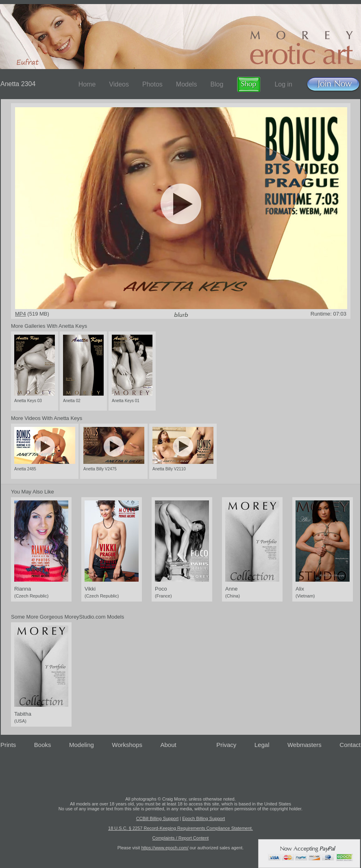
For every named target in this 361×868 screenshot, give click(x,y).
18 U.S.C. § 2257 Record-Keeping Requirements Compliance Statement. (180, 828)
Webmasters (304, 745)
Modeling (82, 745)
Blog (217, 84)
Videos (119, 84)
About (169, 745)
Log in (283, 84)
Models (187, 84)
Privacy (226, 745)
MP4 (21, 314)
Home (87, 84)
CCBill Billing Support (158, 818)
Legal (262, 745)
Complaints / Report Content (181, 838)
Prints (8, 745)
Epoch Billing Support (203, 818)
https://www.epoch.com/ (165, 848)
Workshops (127, 745)
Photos (152, 84)
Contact (350, 745)
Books (43, 745)
